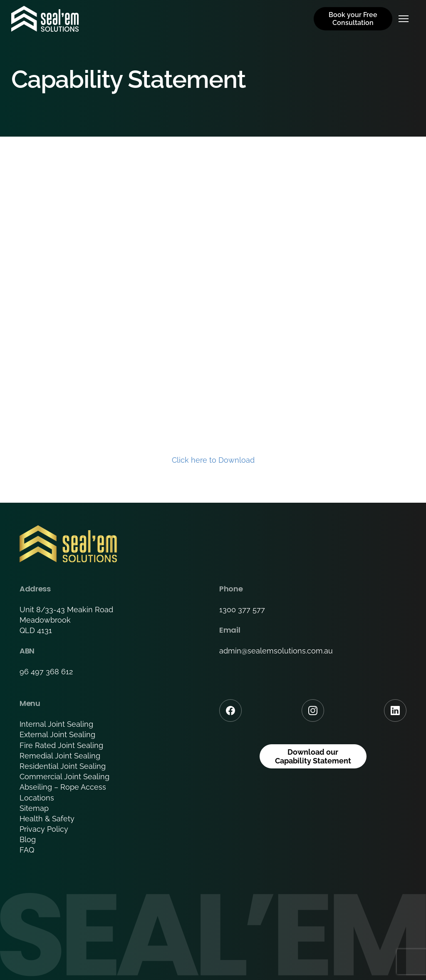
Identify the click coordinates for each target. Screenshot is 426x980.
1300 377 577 (242, 610)
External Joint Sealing (57, 734)
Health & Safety (47, 819)
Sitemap (34, 808)
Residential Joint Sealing (63, 766)
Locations (37, 798)
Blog (28, 839)
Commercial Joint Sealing (64, 777)
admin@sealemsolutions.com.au (276, 651)
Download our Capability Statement (313, 757)
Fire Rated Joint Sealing (61, 745)
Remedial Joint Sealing (60, 756)
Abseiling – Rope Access (63, 787)
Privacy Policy (44, 829)
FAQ (27, 850)
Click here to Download (213, 460)
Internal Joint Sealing (56, 724)
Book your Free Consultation (353, 19)
